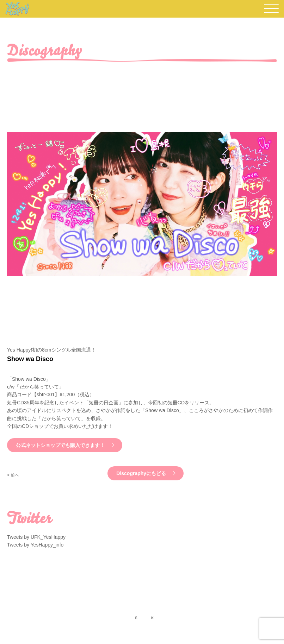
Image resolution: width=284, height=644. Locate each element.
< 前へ (13, 475)
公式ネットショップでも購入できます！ (60, 445)
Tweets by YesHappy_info (35, 545)
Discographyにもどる (141, 473)
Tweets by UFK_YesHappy (36, 537)
